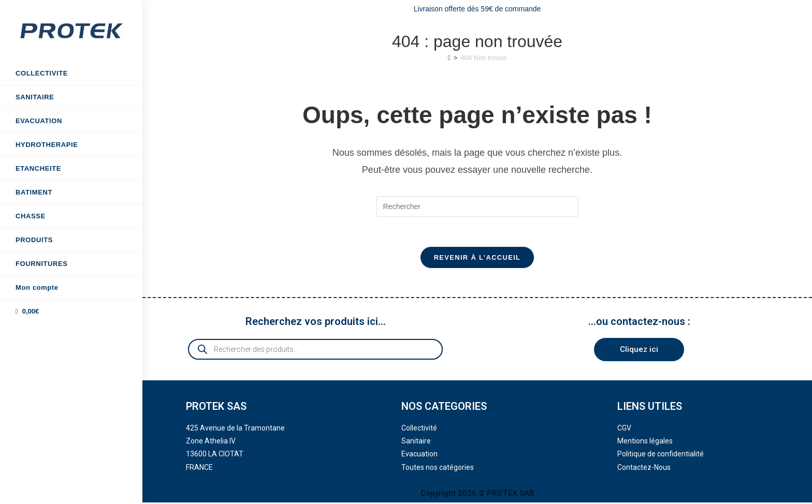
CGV (624, 429)
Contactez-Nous (644, 469)
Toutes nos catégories (438, 469)
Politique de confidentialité (661, 456)
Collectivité (419, 429)
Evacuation (419, 456)
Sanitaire (416, 442)
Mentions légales (645, 442)
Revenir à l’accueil (477, 259)
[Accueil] (449, 58)
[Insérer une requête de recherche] (477, 206)
